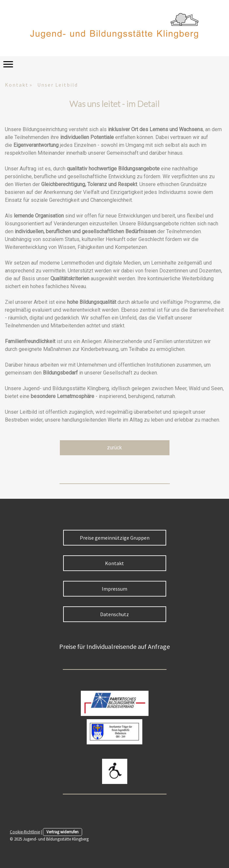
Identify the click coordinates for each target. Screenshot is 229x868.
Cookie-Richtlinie (25, 832)
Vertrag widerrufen (62, 832)
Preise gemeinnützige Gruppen (115, 538)
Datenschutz (114, 614)
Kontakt (114, 563)
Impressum (114, 589)
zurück (114, 448)
